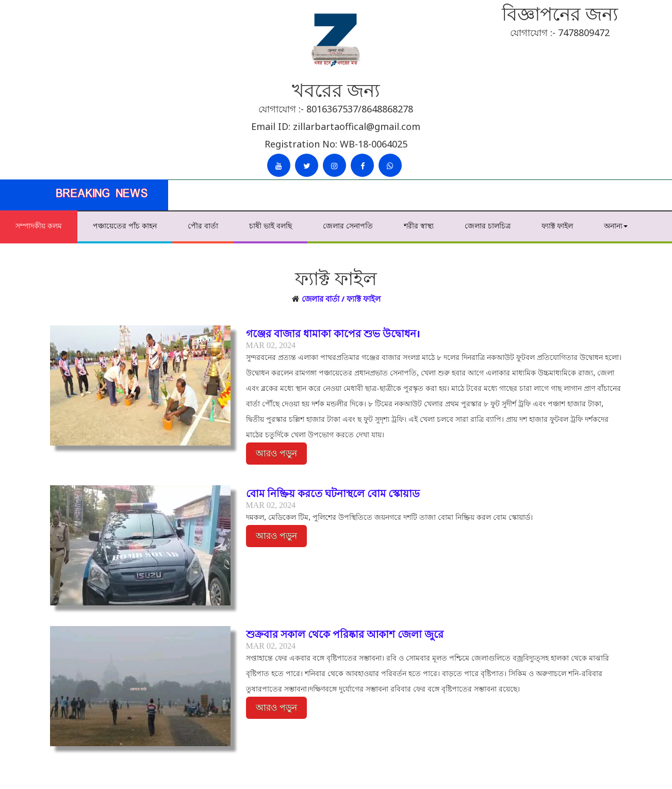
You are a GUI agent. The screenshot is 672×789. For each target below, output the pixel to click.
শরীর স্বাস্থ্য (419, 226)
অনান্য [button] (616, 226)
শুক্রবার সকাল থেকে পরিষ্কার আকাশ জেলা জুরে (345, 634)
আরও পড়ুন (277, 454)
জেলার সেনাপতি (348, 226)
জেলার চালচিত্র (488, 226)
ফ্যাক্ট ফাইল (557, 226)
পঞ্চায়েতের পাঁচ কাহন (125, 226)
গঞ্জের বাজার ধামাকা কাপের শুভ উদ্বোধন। (333, 333)
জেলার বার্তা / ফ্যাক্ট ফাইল (341, 299)
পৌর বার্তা (203, 226)
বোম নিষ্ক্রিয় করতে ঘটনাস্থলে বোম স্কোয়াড (333, 493)
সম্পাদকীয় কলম (39, 226)
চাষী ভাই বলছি (271, 226)
